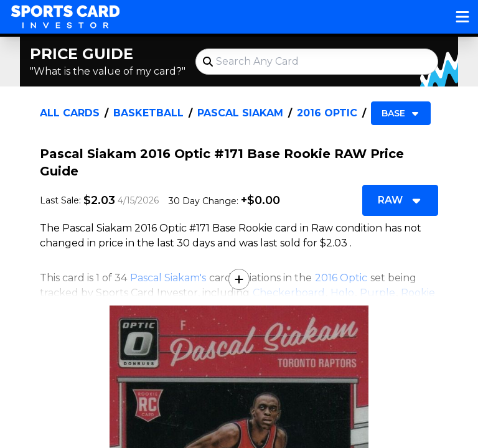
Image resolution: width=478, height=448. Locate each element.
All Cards (70, 113)
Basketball (148, 113)
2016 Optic (327, 113)
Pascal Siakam (240, 113)
